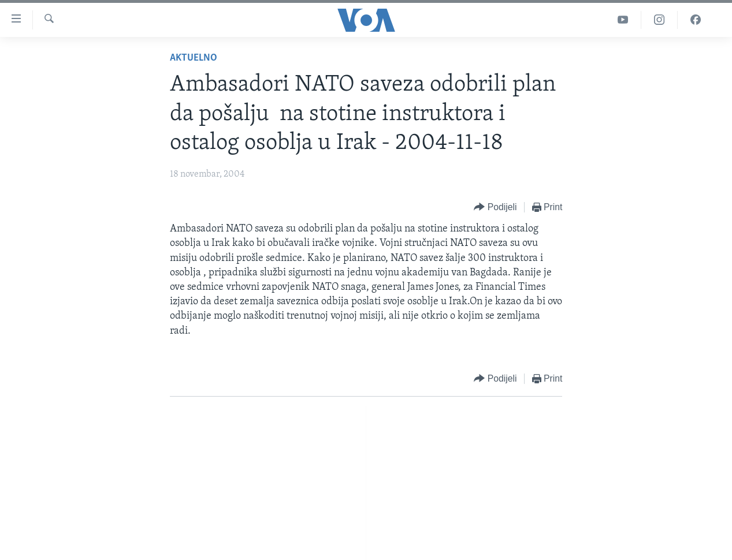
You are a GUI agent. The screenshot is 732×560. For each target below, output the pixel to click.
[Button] (495, 208)
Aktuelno (194, 58)
